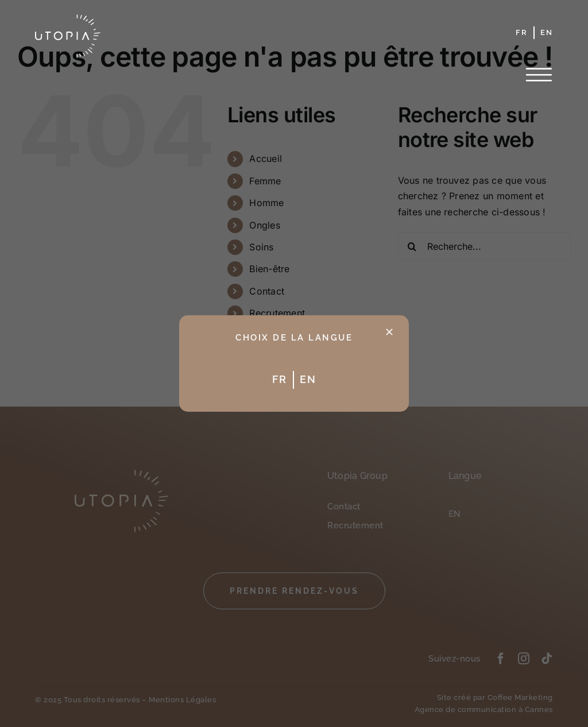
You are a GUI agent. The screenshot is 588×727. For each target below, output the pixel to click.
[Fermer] (389, 332)
